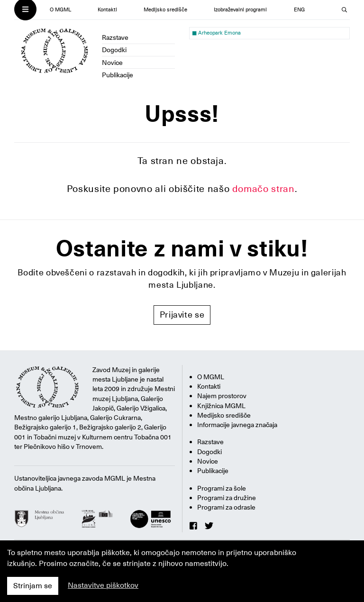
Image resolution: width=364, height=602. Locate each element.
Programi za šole (222, 488)
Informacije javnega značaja (237, 425)
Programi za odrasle (226, 507)
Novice (112, 63)
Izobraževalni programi (240, 10)
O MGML (60, 10)
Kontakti (107, 10)
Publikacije (118, 75)
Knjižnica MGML (221, 406)
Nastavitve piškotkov (103, 585)
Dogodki (114, 50)
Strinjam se (33, 586)
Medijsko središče (165, 10)
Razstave (115, 37)
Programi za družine (227, 498)
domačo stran (264, 189)
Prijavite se (182, 315)
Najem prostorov (222, 396)
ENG (299, 10)
